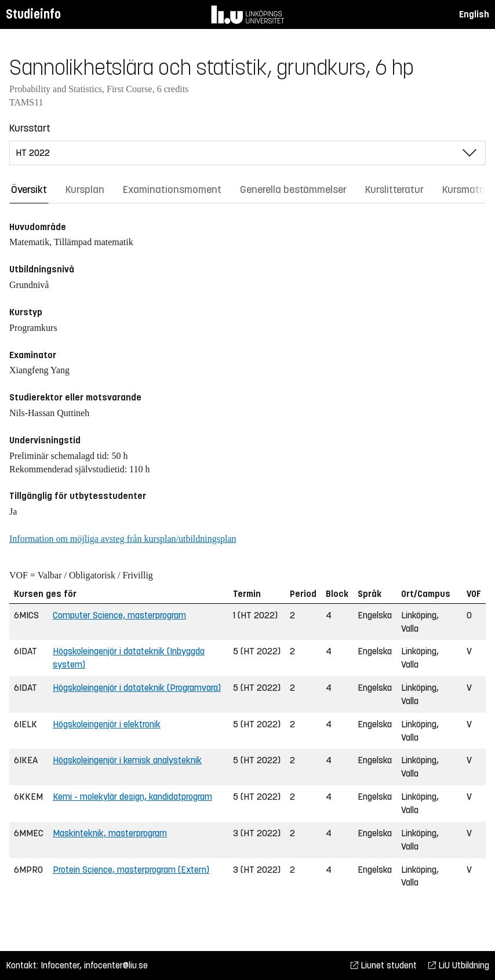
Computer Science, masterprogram (119, 615)
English (474, 14)
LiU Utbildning (459, 965)
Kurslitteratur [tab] (394, 190)
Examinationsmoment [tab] (172, 190)
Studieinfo (33, 14)
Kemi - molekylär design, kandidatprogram (132, 797)
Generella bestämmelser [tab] (293, 190)
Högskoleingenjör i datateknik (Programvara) (137, 688)
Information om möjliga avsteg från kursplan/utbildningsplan (123, 539)
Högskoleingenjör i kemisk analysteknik (127, 760)
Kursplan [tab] (85, 190)
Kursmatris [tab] (466, 190)
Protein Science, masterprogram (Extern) (131, 870)
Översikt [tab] (29, 190)
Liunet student (384, 965)
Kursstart (30, 128)
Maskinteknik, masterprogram (110, 833)
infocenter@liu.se (116, 965)
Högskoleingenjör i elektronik (107, 724)
